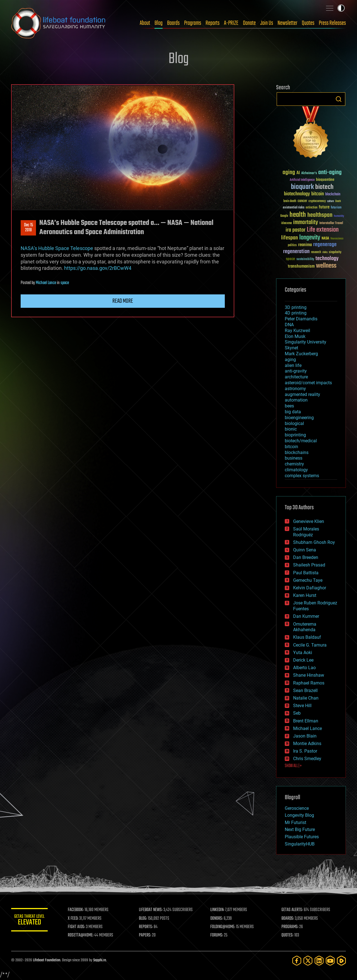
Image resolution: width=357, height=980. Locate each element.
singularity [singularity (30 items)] (335, 252)
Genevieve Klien (309, 521)
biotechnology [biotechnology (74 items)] (297, 194)
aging (290, 360)
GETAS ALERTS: (293, 910)
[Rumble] (341, 961)
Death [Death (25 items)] (338, 201)
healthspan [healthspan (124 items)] (320, 215)
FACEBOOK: (78, 910)
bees (289, 406)
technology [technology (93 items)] (327, 259)
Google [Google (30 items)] (284, 216)
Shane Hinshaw (309, 675)
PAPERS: (147, 935)
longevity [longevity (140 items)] (310, 238)
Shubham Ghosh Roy (314, 542)
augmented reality (302, 394)
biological (294, 423)
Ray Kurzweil (297, 331)
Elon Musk (295, 336)
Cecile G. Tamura (310, 645)
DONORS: (218, 919)
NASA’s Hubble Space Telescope (57, 248)
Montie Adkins (307, 744)
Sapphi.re (100, 960)
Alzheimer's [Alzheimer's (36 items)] (309, 173)
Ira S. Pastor (305, 751)
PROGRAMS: (291, 927)
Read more (123, 301)
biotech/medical (301, 441)
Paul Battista (306, 573)
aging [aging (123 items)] (289, 173)
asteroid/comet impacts (308, 383)
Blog (159, 23)
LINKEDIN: (219, 910)
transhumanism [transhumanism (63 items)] (301, 266)
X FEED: (76, 919)
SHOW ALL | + (293, 766)
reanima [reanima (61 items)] (305, 245)
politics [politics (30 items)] (292, 245)
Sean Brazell (305, 690)
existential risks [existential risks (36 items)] (294, 208)
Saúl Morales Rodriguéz (306, 532)
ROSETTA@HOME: (83, 935)
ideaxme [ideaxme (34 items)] (286, 224)
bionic (291, 429)
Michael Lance (46, 283)
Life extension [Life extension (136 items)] (323, 230)
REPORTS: (148, 927)
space (65, 283)
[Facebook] (297, 961)
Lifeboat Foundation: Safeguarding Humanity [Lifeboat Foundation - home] (59, 23)
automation (296, 400)
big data (293, 412)
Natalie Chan (306, 698)
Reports (213, 23)
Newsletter (287, 23)
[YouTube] (330, 961)
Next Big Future (300, 829)
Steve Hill (302, 706)
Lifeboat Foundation (47, 960)
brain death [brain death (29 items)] (290, 201)
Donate (249, 23)
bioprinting (295, 435)
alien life (293, 365)
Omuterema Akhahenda (305, 627)
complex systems (302, 476)
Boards (173, 23)
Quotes (308, 23)
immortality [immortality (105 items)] (306, 222)
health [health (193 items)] (298, 215)
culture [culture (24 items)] (331, 201)
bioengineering (299, 418)
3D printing (296, 307)
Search (339, 99)
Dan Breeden (306, 557)
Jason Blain (305, 736)
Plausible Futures (302, 837)
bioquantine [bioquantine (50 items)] (325, 180)
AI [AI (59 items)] (298, 173)
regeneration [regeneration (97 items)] (296, 252)
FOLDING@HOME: (224, 927)
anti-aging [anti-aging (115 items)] (330, 173)
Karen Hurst (305, 595)
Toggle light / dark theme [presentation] (341, 8)
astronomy (295, 389)
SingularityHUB (300, 844)
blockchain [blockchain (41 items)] (333, 194)
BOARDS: (289, 919)
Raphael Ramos (309, 683)
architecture (296, 377)
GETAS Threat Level (31, 921)
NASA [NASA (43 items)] (325, 239)
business (294, 458)
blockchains (297, 452)
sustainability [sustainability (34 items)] (305, 260)
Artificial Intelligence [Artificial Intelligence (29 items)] (302, 180)
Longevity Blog (299, 815)
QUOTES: (288, 935)
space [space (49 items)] (290, 259)
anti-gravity (296, 371)
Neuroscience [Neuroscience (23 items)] (337, 239)
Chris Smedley (307, 759)
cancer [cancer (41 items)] (302, 201)
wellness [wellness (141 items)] (326, 266)
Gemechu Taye (308, 580)
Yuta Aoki (303, 653)
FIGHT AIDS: (79, 927)
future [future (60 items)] (324, 207)
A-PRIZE (231, 23)
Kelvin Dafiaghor (310, 588)
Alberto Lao (304, 668)
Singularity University (306, 342)
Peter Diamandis (301, 319)
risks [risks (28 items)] (325, 252)
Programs (193, 23)
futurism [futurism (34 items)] (336, 208)
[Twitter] (308, 961)
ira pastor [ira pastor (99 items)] (296, 230)
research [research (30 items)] (316, 252)
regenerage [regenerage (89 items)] (325, 245)
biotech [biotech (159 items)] (324, 187)
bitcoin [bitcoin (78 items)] (318, 194)
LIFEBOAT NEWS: (153, 910)
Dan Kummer (306, 616)
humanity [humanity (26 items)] (339, 216)
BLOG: (145, 919)
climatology (296, 470)
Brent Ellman (306, 721)
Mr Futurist (296, 822)
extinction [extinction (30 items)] (312, 208)
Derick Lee (303, 660)
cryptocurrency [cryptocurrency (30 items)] (317, 201)
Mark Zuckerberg (301, 354)
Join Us (267, 23)
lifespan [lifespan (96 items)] (290, 238)
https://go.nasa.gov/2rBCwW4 (98, 268)
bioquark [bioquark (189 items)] (302, 187)
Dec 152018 (28, 228)
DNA (289, 325)
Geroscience (297, 808)
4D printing (296, 313)
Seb (297, 713)
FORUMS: (218, 935)
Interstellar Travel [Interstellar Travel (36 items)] (331, 223)
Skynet (291, 348)
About (145, 23)
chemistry (294, 464)
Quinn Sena (305, 550)
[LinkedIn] (319, 961)
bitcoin (291, 447)
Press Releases (332, 23)
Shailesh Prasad (309, 565)
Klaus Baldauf (307, 637)
